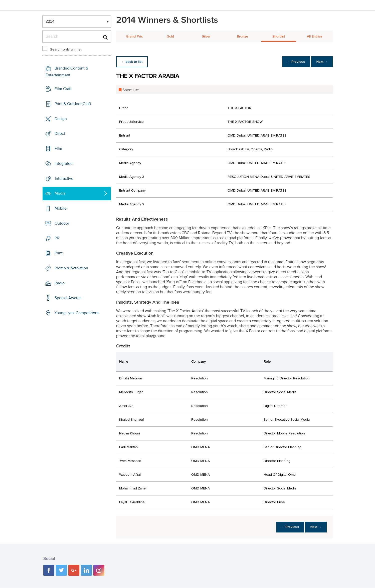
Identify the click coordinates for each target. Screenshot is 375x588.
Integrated (64, 164)
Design (61, 119)
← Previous (294, 62)
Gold (170, 37)
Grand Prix (134, 37)
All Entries (315, 37)
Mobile (61, 208)
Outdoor (62, 223)
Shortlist (279, 37)
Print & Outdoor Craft (73, 104)
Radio (60, 283)
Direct (60, 134)
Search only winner (66, 50)
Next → (321, 62)
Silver (206, 37)
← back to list (133, 62)
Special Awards (68, 298)
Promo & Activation (71, 268)
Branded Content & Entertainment (67, 72)
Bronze (242, 37)
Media (60, 193)
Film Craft (63, 89)
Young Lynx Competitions (77, 313)
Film (58, 149)
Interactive (64, 178)
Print (59, 253)
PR (57, 238)
